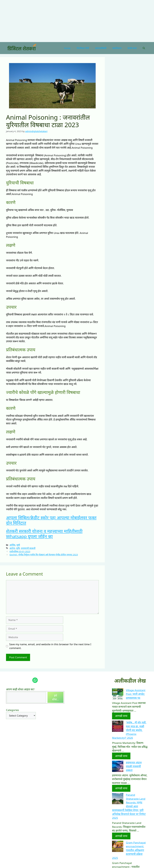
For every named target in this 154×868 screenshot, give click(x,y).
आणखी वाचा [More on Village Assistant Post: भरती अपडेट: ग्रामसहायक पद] (121, 716)
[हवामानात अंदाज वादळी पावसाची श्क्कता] (118, 767)
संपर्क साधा (132, 48)
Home (67, 48)
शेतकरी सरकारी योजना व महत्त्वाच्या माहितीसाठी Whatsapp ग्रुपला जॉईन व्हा (44, 534)
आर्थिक (12, 545)
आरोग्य (12, 548)
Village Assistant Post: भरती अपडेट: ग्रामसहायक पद (136, 694)
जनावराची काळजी (28, 548)
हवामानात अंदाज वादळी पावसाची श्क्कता (134, 766)
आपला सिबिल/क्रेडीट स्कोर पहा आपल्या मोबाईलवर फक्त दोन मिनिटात (51, 520)
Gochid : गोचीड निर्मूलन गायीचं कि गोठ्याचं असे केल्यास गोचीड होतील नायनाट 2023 (44, 555)
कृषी (18, 545)
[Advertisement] (76, 21)
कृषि (18, 548)
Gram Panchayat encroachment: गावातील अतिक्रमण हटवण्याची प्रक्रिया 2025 (129, 850)
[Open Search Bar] (144, 48)
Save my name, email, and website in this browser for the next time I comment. (50, 646)
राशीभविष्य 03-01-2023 (20, 551)
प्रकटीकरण (117, 48)
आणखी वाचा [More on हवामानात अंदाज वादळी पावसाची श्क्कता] (121, 788)
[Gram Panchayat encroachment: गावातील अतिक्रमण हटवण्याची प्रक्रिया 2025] (118, 847)
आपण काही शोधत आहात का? (20, 689)
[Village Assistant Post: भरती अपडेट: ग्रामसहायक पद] (118, 694)
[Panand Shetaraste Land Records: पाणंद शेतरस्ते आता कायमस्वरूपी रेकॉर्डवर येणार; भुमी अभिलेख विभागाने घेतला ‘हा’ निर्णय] (118, 799)
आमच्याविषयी (101, 48)
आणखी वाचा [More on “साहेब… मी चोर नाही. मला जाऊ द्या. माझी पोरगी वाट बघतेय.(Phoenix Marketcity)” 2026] (121, 756)
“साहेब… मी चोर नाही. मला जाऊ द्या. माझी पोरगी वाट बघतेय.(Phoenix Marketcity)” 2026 (129, 730)
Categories (12, 710)
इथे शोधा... (56, 697)
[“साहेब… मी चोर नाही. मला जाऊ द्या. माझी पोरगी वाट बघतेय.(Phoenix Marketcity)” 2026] (118, 727)
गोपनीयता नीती (83, 48)
